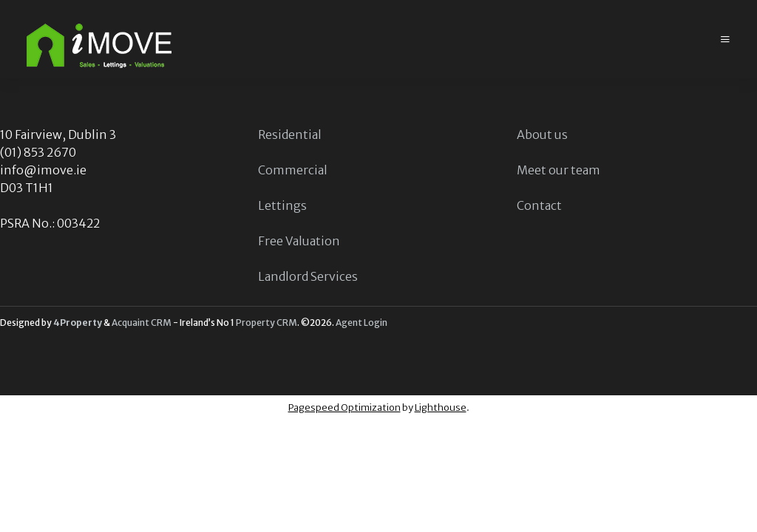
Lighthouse (441, 407)
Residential (290, 134)
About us (542, 134)
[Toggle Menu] (725, 40)
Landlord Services (308, 276)
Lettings (282, 205)
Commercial (293, 170)
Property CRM (267, 323)
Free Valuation (299, 241)
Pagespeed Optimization (344, 407)
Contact (539, 205)
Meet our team (559, 170)
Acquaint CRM (142, 323)
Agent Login (361, 323)
